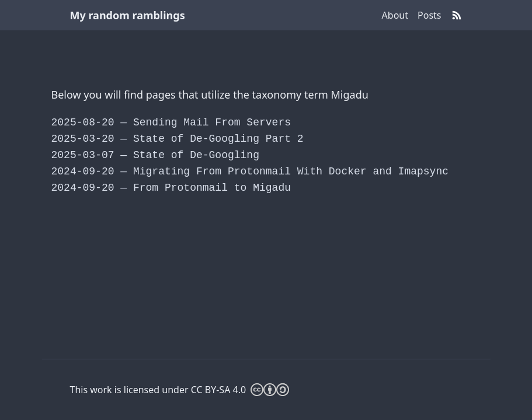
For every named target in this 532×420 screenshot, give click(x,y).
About (395, 15)
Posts (429, 15)
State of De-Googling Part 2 (178, 139)
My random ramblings (128, 15)
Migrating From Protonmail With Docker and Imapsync (250, 171)
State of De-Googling (155, 155)
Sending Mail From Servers (171, 123)
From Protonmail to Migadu (171, 188)
